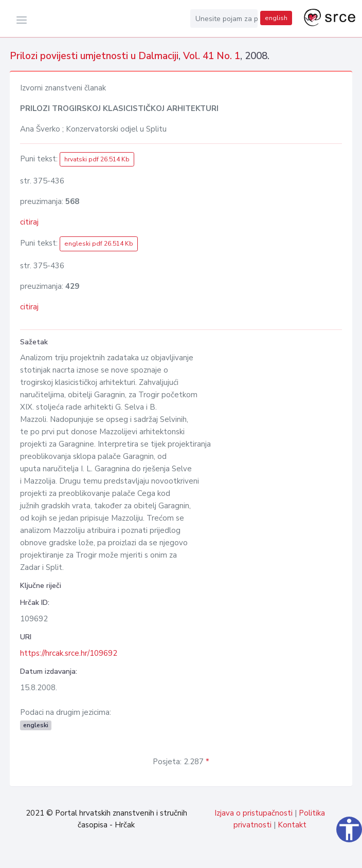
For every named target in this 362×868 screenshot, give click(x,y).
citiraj (29, 222)
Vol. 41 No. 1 (212, 56)
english (276, 18)
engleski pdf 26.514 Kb (99, 244)
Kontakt (292, 825)
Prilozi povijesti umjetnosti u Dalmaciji (94, 56)
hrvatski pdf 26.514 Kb (97, 159)
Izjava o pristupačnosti (254, 813)
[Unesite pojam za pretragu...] (224, 19)
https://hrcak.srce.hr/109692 (69, 653)
